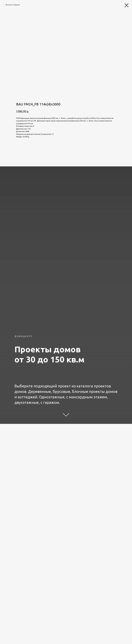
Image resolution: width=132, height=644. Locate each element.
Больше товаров (13, 5)
